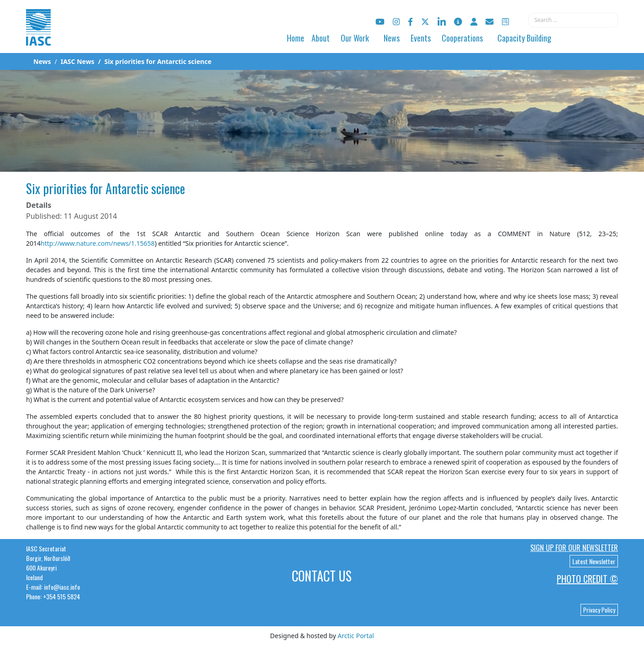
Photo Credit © (587, 579)
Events (421, 38)
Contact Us (322, 576)
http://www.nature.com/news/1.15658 (98, 243)
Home (296, 38)
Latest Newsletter (594, 561)
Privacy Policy (599, 610)
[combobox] (573, 20)
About (321, 38)
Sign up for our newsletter (574, 548)
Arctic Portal (356, 636)
